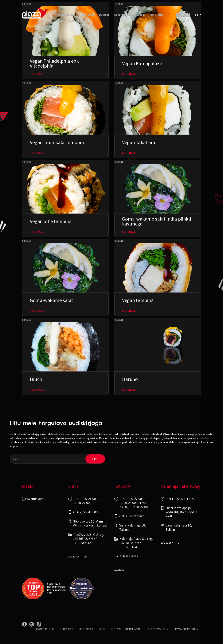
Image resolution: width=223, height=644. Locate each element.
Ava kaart (74, 557)
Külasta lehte (129, 556)
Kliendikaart (77, 21)
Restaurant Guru (56, 590)
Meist (61, 21)
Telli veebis (87, 15)
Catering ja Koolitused (129, 15)
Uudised (104, 15)
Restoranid (156, 15)
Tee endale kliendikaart (126, 629)
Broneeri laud (66, 15)
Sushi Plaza (54, 584)
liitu (95, 459)
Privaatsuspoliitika (186, 629)
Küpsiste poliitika (157, 629)
